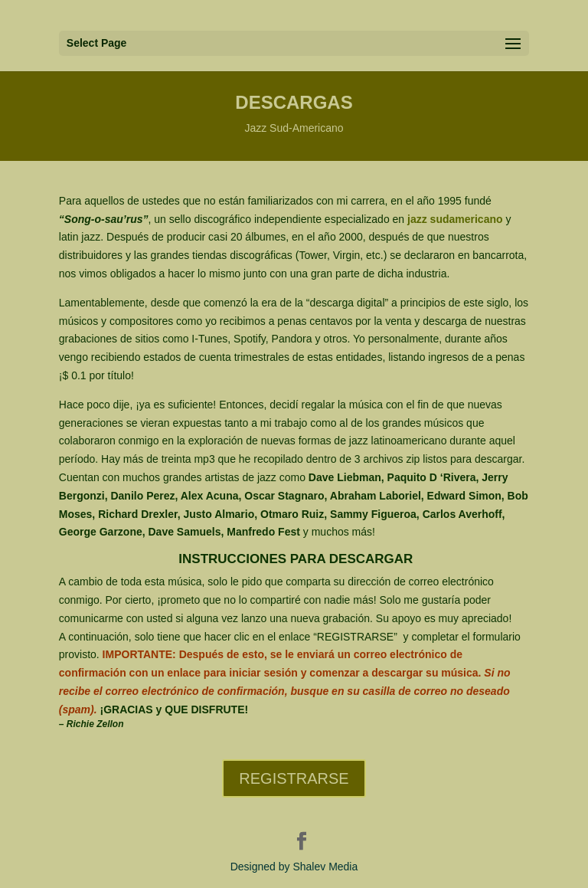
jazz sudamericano (453, 219)
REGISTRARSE (294, 778)
